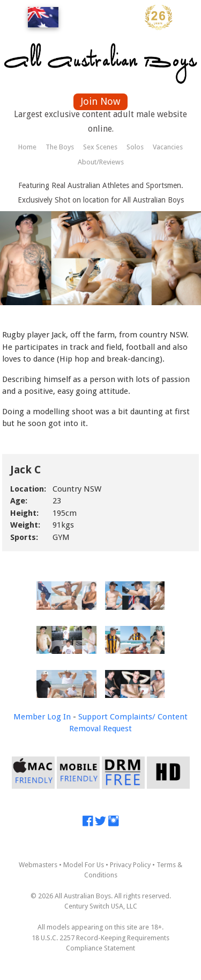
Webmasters (38, 865)
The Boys (60, 147)
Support (93, 717)
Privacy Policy (130, 865)
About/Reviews (101, 162)
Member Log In (42, 717)
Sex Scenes (100, 147)
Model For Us (84, 865)
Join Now (100, 101)
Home (27, 147)
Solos (135, 147)
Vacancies (168, 147)
